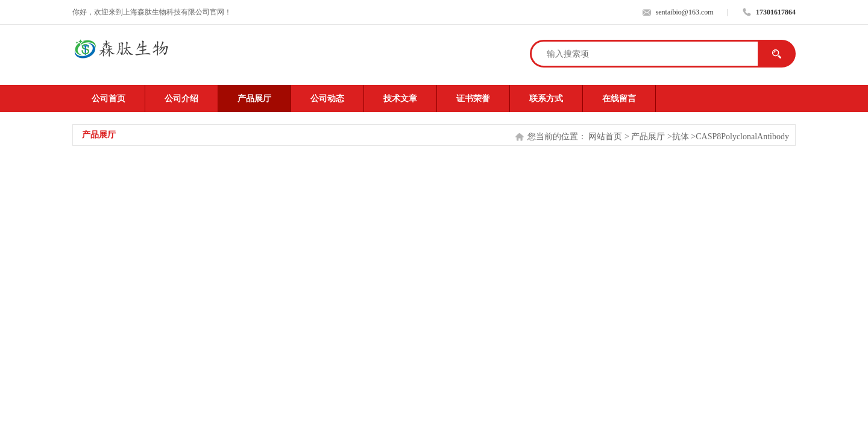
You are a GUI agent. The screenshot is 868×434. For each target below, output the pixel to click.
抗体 (681, 137)
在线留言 (619, 99)
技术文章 (400, 99)
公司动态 (327, 99)
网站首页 (605, 137)
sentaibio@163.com (685, 12)
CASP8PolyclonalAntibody (742, 137)
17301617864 (776, 12)
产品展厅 (254, 99)
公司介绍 (181, 99)
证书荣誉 (473, 99)
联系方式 (546, 99)
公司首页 (108, 99)
